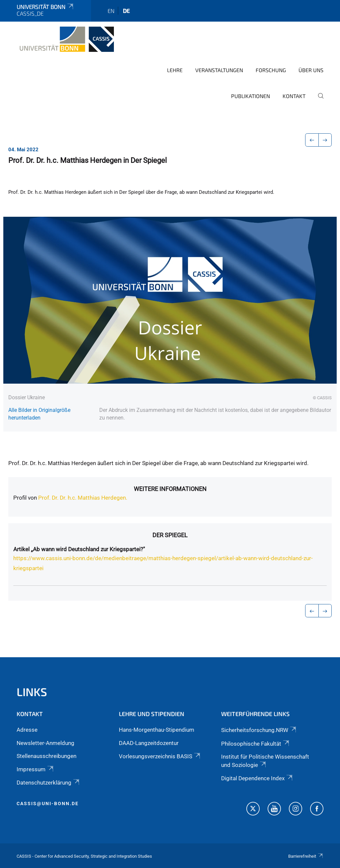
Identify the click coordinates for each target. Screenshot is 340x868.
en (111, 11)
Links (32, 692)
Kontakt (294, 96)
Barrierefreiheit (306, 856)
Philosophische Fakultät (256, 744)
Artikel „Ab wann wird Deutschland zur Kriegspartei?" (79, 549)
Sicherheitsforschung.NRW (259, 730)
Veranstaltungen (219, 70)
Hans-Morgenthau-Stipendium (157, 730)
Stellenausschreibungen (46, 756)
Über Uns (311, 70)
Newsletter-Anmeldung (45, 743)
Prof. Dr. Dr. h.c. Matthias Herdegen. (83, 498)
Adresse (27, 730)
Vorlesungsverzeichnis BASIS (160, 756)
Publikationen (251, 96)
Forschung (271, 70)
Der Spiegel (170, 535)
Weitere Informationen (170, 489)
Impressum (36, 769)
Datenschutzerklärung (48, 783)
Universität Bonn (45, 7)
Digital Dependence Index (257, 778)
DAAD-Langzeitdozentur (149, 743)
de (126, 11)
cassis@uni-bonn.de (48, 804)
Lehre (175, 70)
